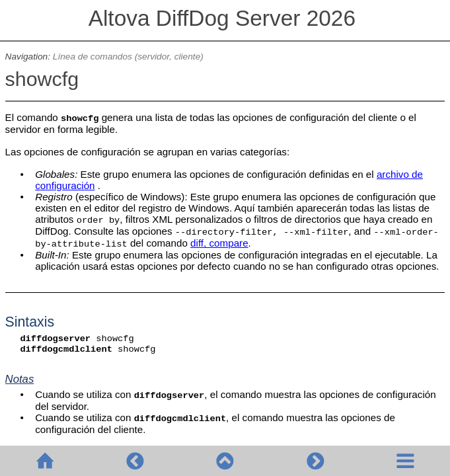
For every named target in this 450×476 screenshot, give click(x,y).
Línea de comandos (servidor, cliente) (128, 57)
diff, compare (219, 243)
